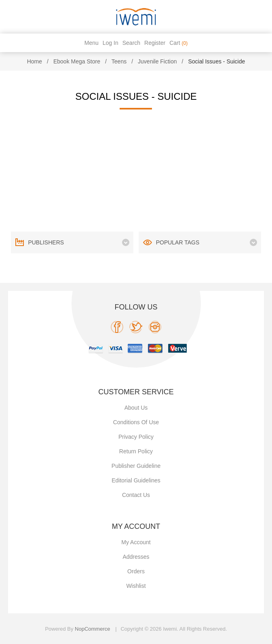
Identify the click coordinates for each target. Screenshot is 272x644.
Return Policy (136, 451)
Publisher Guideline (136, 466)
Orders (136, 571)
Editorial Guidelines (136, 480)
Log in (111, 43)
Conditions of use (136, 422)
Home (35, 61)
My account (136, 542)
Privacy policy (136, 437)
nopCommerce (92, 629)
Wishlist (136, 586)
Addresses (136, 557)
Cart (178, 43)
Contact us (136, 495)
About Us (136, 408)
